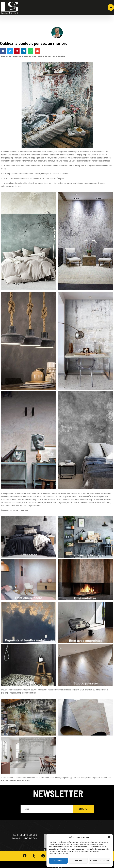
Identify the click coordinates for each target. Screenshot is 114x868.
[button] (109, 837)
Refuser (78, 861)
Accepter (58, 861)
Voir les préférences (100, 861)
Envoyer (84, 804)
